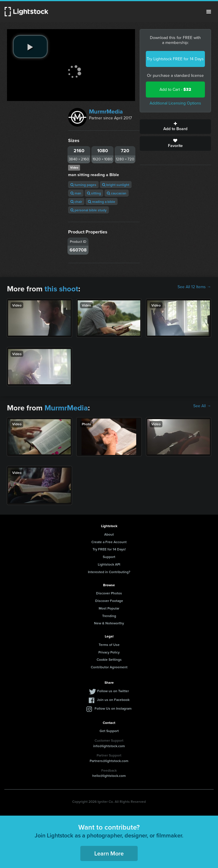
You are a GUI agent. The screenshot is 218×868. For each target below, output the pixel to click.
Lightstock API (109, 564)
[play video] (30, 47)
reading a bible (102, 202)
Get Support (109, 731)
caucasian (117, 193)
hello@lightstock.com (109, 776)
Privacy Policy (109, 652)
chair (76, 202)
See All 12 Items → (194, 287)
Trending (109, 616)
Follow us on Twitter (113, 691)
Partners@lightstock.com (109, 761)
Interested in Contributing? (109, 572)
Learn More (109, 853)
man (76, 193)
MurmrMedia (106, 111)
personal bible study (88, 210)
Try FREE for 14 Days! (109, 549)
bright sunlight (116, 185)
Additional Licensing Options (175, 103)
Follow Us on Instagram (113, 708)
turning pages (83, 185)
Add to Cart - (175, 90)
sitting (94, 193)
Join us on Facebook (113, 700)
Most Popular (109, 608)
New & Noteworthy (109, 623)
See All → (202, 406)
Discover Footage (109, 601)
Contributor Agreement (109, 667)
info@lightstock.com (109, 746)
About (109, 534)
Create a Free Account (109, 542)
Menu (209, 12)
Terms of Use (109, 645)
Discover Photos (109, 593)
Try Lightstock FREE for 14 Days (175, 59)
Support (109, 557)
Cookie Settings (109, 659)
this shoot (61, 289)
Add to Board (175, 127)
